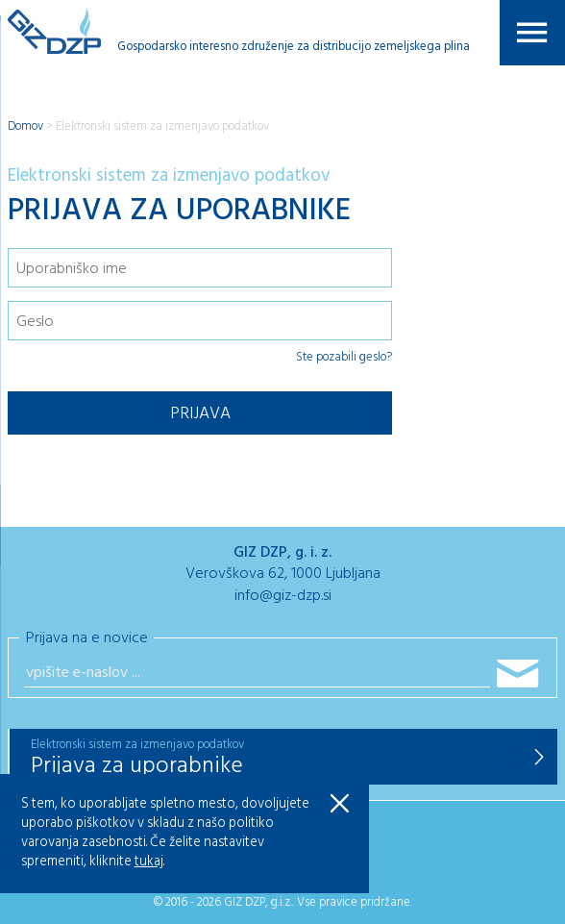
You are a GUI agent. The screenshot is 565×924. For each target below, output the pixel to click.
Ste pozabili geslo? (344, 358)
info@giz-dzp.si (283, 596)
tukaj (149, 862)
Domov (25, 126)
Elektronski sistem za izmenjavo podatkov (162, 126)
